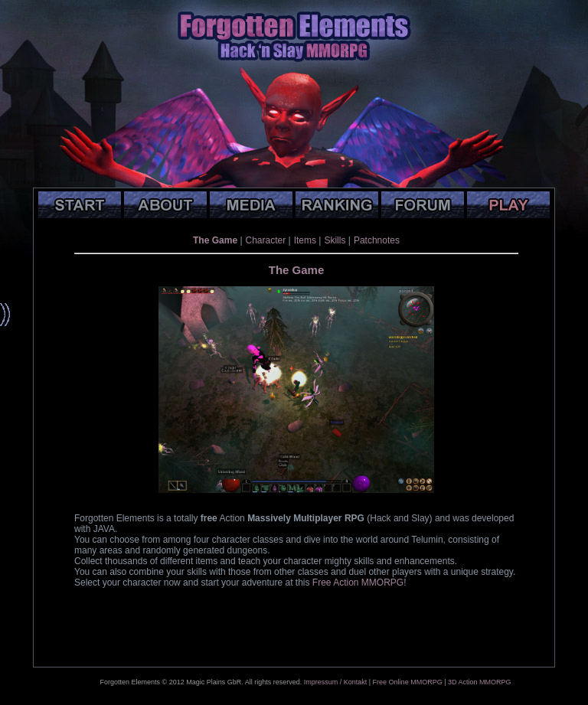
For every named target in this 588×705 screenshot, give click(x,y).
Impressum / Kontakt (336, 682)
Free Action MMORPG (358, 583)
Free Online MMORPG (408, 682)
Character (266, 240)
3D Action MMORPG (480, 682)
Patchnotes (377, 240)
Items (305, 240)
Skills (335, 240)
